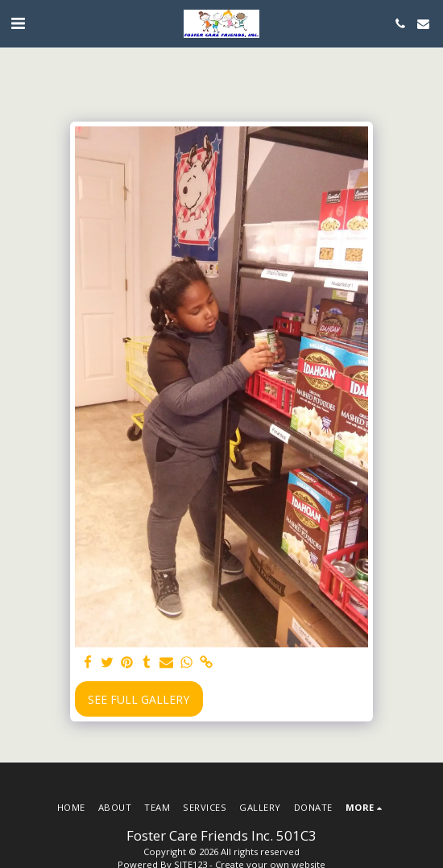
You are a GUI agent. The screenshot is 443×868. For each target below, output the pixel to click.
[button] (18, 23)
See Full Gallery (139, 699)
